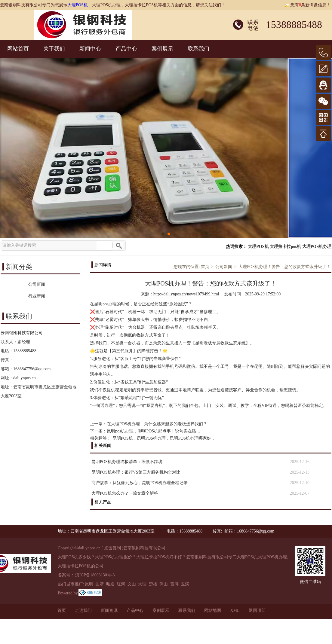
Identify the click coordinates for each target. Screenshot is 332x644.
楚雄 (153, 584)
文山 (132, 584)
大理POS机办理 (317, 247)
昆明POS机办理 (151, 438)
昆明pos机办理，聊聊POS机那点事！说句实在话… (154, 431)
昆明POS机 (123, 438)
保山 (164, 584)
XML (235, 610)
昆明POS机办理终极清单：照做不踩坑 (127, 462)
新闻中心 (90, 49)
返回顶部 (257, 610)
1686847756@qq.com (32, 369)
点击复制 (112, 548)
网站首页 (18, 49)
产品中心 (126, 49)
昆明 (89, 584)
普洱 (174, 584)
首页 (205, 267)
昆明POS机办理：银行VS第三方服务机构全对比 (136, 472)
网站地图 (213, 610)
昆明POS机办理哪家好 (190, 438)
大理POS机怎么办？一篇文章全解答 (125, 493)
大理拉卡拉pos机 (285, 247)
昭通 (110, 584)
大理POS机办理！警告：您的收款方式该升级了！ (284, 267)
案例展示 (162, 49)
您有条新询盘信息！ (308, 5)
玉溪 (185, 584)
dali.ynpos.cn (25, 378)
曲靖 (100, 584)
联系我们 (198, 49)
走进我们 (83, 610)
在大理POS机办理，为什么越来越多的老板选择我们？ (157, 424)
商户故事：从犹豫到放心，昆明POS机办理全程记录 (140, 483)
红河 (121, 584)
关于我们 (54, 49)
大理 (142, 584)
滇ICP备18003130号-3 (95, 575)
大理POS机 (78, 5)
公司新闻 (224, 267)
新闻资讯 (109, 610)
